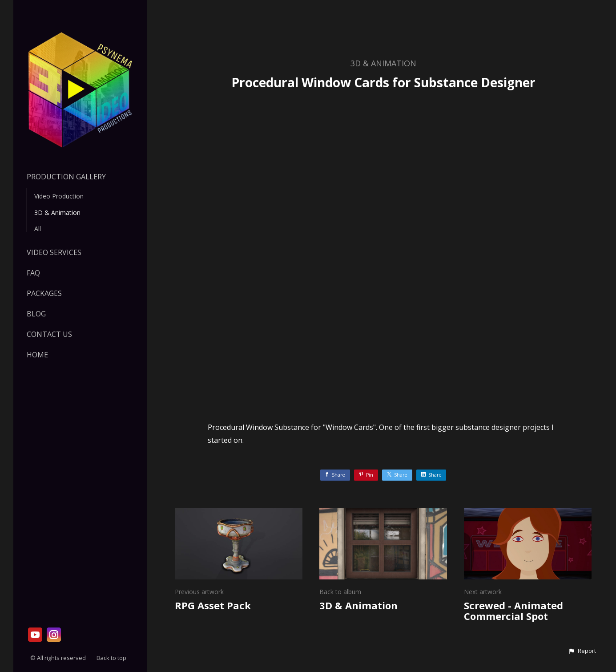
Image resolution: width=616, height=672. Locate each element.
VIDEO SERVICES (54, 252)
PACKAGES (44, 293)
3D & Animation (57, 213)
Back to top (112, 658)
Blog (36, 314)
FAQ (33, 273)
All (38, 229)
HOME (37, 355)
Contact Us (49, 334)
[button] (582, 651)
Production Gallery (66, 177)
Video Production (59, 196)
